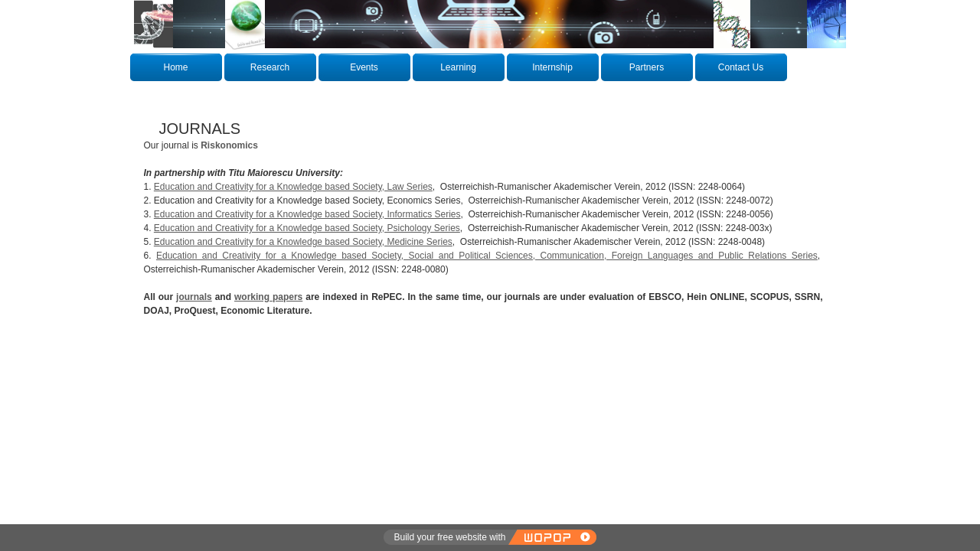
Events (364, 67)
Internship (552, 67)
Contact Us (741, 67)
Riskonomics (229, 145)
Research (270, 67)
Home (175, 67)
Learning (458, 67)
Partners (647, 67)
